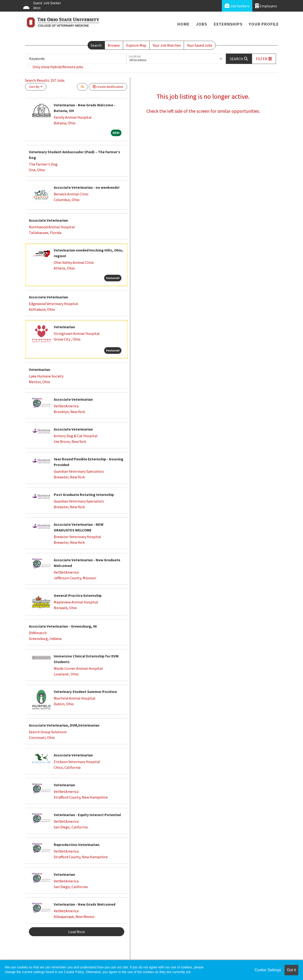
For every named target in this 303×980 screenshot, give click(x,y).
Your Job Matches (167, 45)
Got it (291, 970)
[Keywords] (77, 59)
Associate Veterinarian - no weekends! (87, 187)
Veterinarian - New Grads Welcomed (85, 904)
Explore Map (136, 45)
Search (96, 45)
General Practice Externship (78, 595)
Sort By (34, 87)
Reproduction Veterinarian (77, 845)
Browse (114, 45)
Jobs (201, 24)
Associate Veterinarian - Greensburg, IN (63, 626)
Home (183, 24)
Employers (266, 6)
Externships (228, 24)
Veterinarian (64, 327)
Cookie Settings (268, 970)
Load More (77, 932)
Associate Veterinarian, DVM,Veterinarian (64, 725)
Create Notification (108, 87)
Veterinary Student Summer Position (85, 692)
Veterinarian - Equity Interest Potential (87, 815)
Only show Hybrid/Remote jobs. (58, 67)
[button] (264, 59)
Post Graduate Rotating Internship (84, 494)
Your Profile (264, 24)
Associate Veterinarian (48, 220)
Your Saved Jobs (200, 45)
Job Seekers (237, 6)
